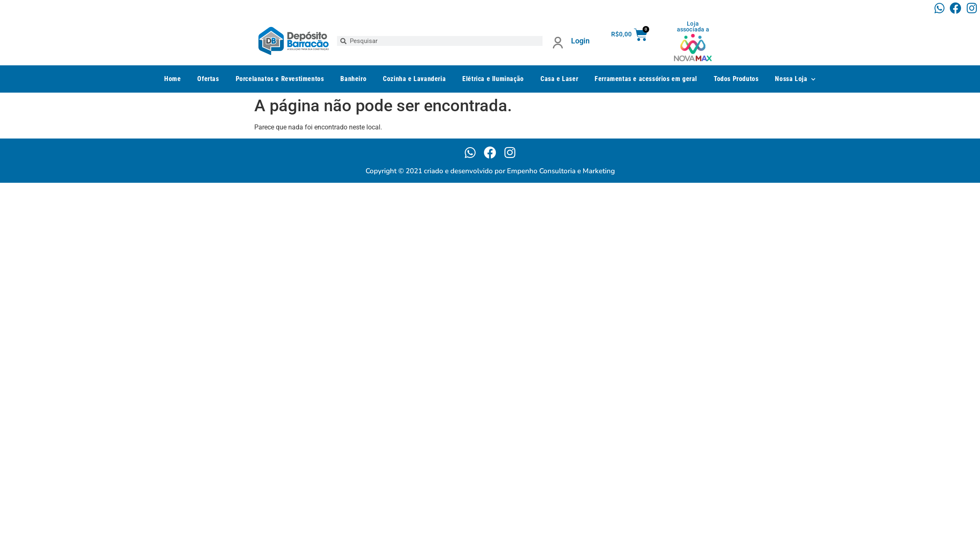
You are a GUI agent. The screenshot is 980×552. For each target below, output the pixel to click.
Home (172, 79)
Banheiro (353, 79)
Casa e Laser (559, 79)
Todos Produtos (736, 79)
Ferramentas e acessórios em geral (646, 79)
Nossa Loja (795, 79)
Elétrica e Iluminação (493, 79)
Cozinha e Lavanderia (414, 79)
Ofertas (208, 79)
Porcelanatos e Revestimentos (280, 79)
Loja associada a (693, 26)
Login (580, 41)
